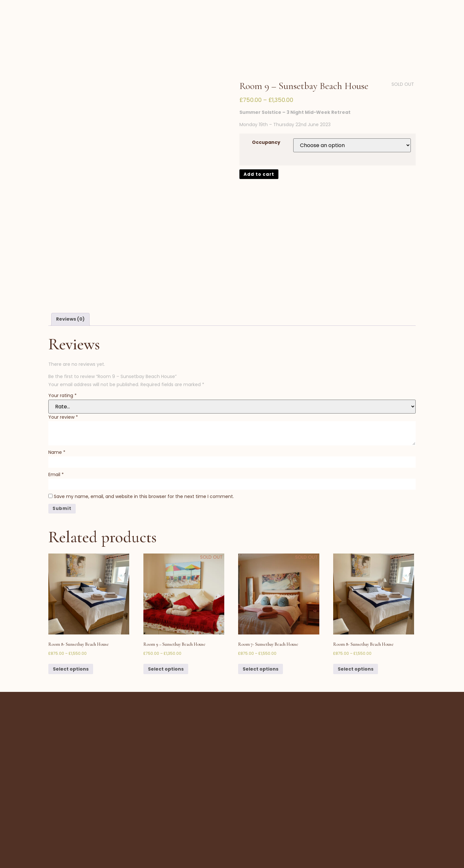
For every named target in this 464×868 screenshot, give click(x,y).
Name (57, 402)
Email (56, 425)
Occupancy (266, 110)
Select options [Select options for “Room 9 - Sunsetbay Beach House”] (166, 620)
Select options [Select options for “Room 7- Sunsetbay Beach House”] (261, 620)
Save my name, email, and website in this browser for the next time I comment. (144, 447)
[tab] (70, 269)
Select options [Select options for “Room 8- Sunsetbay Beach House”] (71, 620)
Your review (63, 367)
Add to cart (260, 142)
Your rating (63, 345)
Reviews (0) (70, 269)
